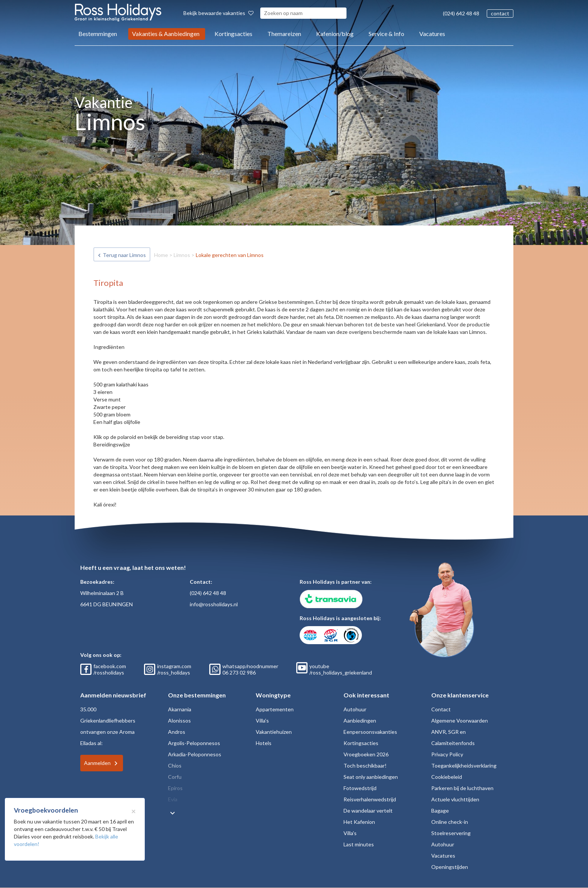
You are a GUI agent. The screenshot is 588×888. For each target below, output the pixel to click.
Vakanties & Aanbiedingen (166, 34)
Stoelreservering (451, 833)
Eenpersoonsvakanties (370, 732)
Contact (441, 709)
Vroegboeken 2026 (366, 754)
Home (161, 255)
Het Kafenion (359, 822)
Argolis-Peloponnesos (194, 743)
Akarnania (180, 709)
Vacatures (432, 34)
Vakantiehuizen (274, 732)
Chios (175, 766)
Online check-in (450, 822)
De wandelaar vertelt (368, 811)
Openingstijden (450, 867)
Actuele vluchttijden (455, 799)
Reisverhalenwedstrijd (370, 799)
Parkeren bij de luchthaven (462, 788)
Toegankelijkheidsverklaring (464, 766)
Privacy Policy (447, 754)
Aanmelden (97, 763)
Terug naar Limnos (124, 255)
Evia (173, 799)
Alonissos (179, 720)
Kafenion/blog (335, 34)
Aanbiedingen (360, 720)
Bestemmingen (98, 34)
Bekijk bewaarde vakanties (218, 13)
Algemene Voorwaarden (460, 720)
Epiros (175, 788)
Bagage (440, 811)
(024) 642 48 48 (461, 13)
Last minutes (359, 844)
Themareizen (284, 34)
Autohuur (355, 709)
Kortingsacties (233, 34)
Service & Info (386, 34)
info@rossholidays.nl (214, 604)
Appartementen (275, 709)
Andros (177, 732)
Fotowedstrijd (360, 788)
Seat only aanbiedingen (371, 777)
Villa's (262, 720)
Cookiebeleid (447, 777)
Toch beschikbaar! (365, 766)
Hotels (264, 743)
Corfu (175, 777)
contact (500, 13)
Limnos (182, 255)
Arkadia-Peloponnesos (195, 754)
